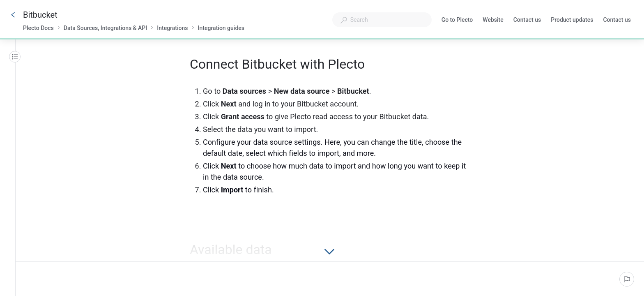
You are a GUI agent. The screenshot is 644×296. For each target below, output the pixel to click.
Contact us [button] (617, 20)
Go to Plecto (457, 21)
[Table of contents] (15, 57)
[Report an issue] (627, 279)
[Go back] (13, 15)
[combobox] (382, 20)
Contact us (527, 21)
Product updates (572, 21)
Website (493, 21)
